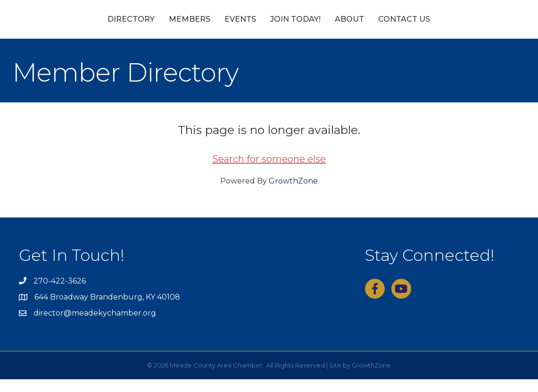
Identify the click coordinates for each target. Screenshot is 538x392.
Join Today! (350, 25)
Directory (77, 25)
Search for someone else (269, 172)
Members (135, 25)
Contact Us (458, 25)
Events (186, 25)
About (404, 25)
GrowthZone (293, 194)
